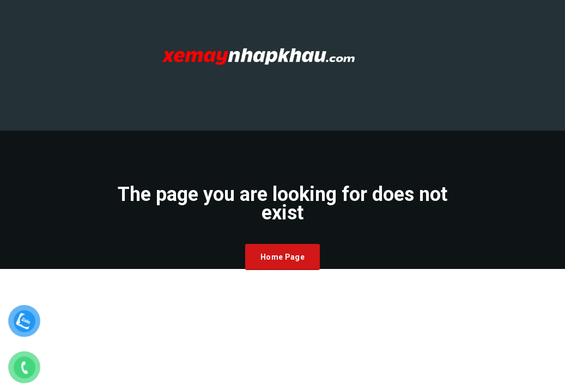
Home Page (282, 257)
